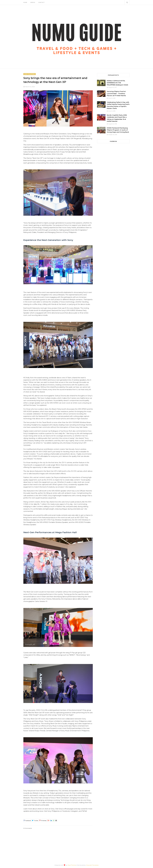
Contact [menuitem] (41, 2)
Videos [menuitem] (33, 2)
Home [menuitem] (25, 2)
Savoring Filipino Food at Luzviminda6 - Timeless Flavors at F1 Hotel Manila (116, 93)
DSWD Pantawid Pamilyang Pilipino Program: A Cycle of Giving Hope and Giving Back (118, 130)
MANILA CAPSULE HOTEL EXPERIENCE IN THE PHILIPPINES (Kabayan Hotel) (117, 83)
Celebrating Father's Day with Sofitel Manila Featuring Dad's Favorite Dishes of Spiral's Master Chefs (118, 105)
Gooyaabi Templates (92, 865)
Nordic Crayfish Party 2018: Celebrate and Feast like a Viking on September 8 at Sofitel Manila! (117, 118)
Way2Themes (72, 865)
